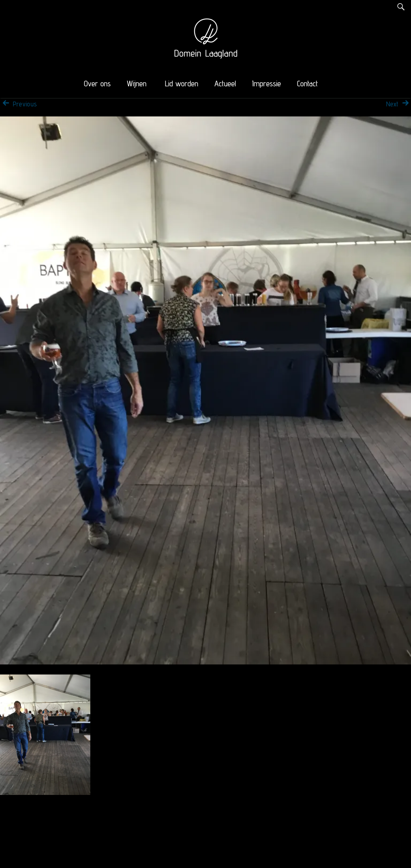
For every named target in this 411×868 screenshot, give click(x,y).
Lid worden (182, 84)
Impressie (267, 84)
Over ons (97, 84)
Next (399, 104)
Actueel (225, 84)
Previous (18, 104)
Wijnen (137, 84)
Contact (307, 84)
